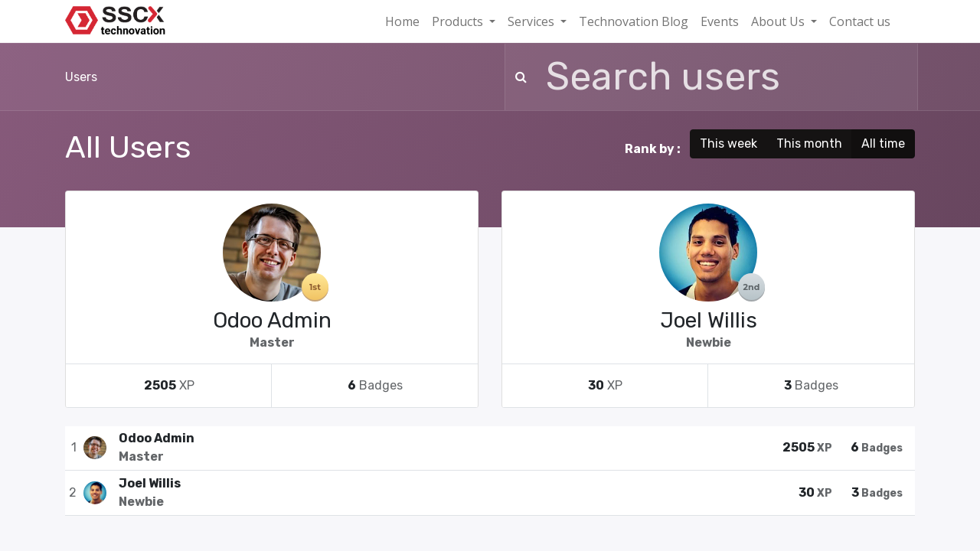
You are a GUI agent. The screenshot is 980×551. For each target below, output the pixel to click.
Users (81, 77)
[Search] (518, 77)
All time (883, 143)
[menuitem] (402, 21)
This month (809, 143)
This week (728, 143)
